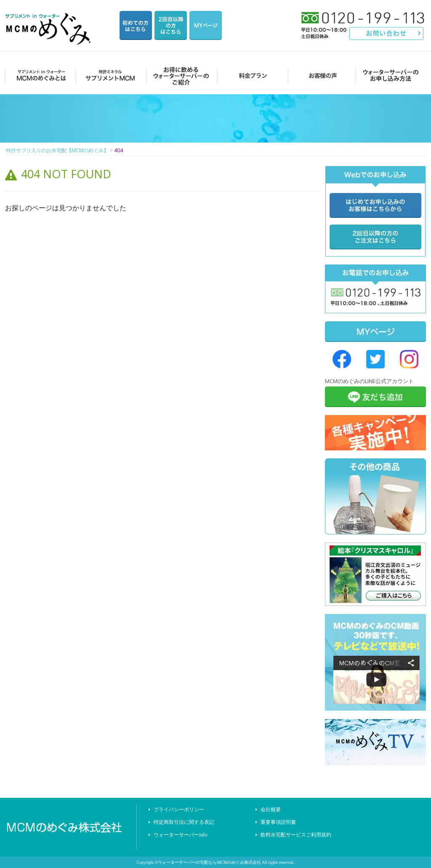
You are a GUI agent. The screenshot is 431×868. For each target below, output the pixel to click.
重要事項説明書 (278, 822)
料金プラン (250, 75)
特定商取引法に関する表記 (184, 822)
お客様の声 (321, 75)
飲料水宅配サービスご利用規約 (296, 835)
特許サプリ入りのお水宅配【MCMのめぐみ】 (49, 19)
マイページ (206, 25)
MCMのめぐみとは (40, 75)
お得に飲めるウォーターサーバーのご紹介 (180, 75)
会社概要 (271, 810)
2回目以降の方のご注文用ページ (171, 25)
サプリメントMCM (110, 75)
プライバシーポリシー (179, 810)
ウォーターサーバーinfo (180, 835)
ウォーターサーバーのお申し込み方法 (391, 75)
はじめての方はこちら (136, 25)
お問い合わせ (387, 33)
